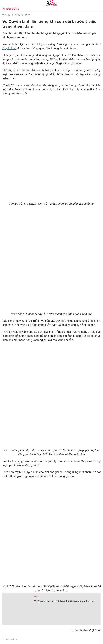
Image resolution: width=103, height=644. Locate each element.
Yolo (36, 597)
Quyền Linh (9, 48)
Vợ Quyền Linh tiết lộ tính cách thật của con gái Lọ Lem (64, 601)
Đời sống (13, 9)
